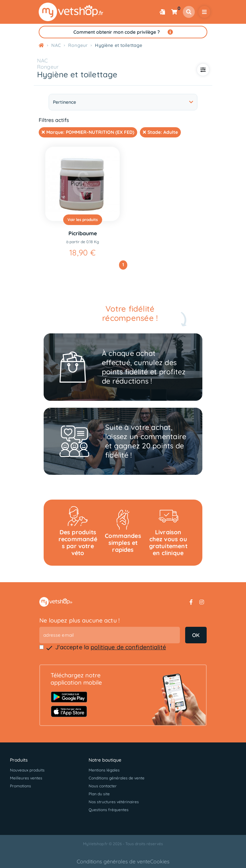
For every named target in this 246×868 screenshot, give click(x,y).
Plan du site (99, 794)
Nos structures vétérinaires (114, 802)
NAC (42, 60)
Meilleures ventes (26, 778)
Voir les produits (83, 220)
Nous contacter (103, 786)
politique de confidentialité (128, 647)
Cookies (160, 861)
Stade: (160, 132)
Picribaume (83, 233)
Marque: (88, 132)
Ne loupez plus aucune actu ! (80, 620)
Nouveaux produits (27, 770)
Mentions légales (104, 770)
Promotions (20, 786)
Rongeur (48, 67)
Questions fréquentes (109, 810)
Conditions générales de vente (117, 778)
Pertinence (123, 102)
